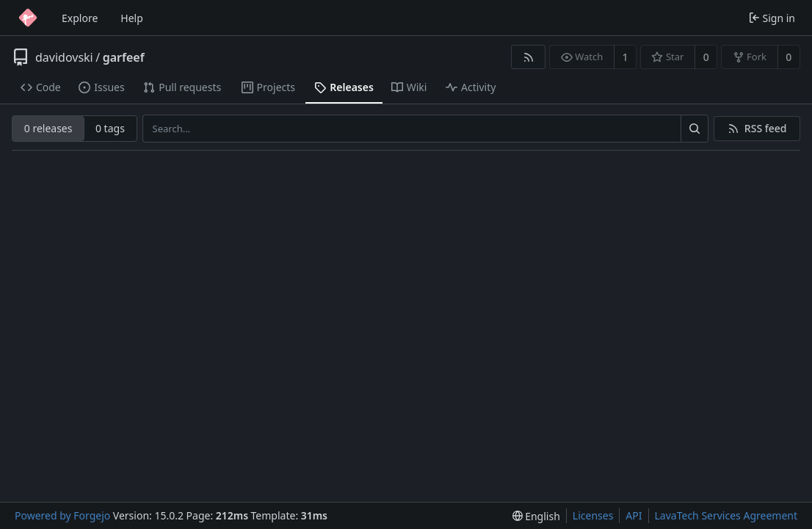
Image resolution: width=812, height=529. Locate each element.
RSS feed (766, 128)
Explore (80, 18)
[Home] (28, 18)
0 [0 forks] (789, 57)
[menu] (536, 516)
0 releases (48, 128)
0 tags (110, 128)
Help (132, 18)
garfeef (124, 57)
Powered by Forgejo (62, 515)
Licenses (593, 515)
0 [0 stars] (706, 57)
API (634, 515)
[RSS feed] (528, 57)
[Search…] (695, 129)
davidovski (64, 57)
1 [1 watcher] (626, 57)
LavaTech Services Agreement (726, 515)
